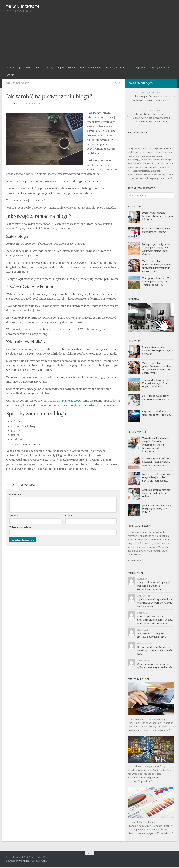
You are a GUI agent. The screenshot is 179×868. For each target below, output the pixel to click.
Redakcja (20, 104)
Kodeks (10, 75)
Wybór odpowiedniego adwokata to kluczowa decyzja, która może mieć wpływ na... (155, 604)
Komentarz (15, 500)
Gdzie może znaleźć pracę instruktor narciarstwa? (156, 231)
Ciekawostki (134, 555)
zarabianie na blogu (69, 401)
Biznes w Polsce (18, 84)
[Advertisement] (89, 41)
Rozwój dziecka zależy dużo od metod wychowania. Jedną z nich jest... (154, 651)
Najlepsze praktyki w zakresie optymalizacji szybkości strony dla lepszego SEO (158, 478)
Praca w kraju (14, 68)
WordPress (25, 861)
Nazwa (14, 521)
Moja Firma (32, 68)
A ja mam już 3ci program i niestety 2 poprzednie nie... (152, 636)
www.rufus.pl (135, 561)
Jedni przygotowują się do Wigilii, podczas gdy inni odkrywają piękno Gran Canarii (156, 250)
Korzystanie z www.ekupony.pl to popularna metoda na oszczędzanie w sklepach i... (155, 587)
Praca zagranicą (135, 68)
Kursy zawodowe (158, 68)
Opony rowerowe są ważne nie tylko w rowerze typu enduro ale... (156, 667)
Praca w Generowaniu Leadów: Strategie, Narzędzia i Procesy (158, 217)
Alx (44, 861)
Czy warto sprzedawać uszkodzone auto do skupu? (157, 414)
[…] (171, 731)
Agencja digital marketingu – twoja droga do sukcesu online (157, 494)
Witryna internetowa (20, 532)
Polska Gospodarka (89, 68)
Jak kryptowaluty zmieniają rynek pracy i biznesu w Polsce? (157, 510)
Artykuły (47, 68)
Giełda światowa (113, 68)
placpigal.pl (161, 537)
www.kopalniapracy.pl (156, 552)
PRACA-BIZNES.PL (23, 7)
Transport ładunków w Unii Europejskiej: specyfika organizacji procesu (157, 282)
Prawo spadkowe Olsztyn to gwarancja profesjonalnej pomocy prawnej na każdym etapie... (155, 621)
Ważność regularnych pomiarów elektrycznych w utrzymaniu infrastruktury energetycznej (157, 267)
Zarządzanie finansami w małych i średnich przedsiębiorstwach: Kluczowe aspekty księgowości (155, 446)
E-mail (69, 521)
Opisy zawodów (65, 68)
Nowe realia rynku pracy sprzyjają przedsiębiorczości (157, 398)
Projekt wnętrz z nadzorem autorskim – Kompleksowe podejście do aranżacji (157, 463)
